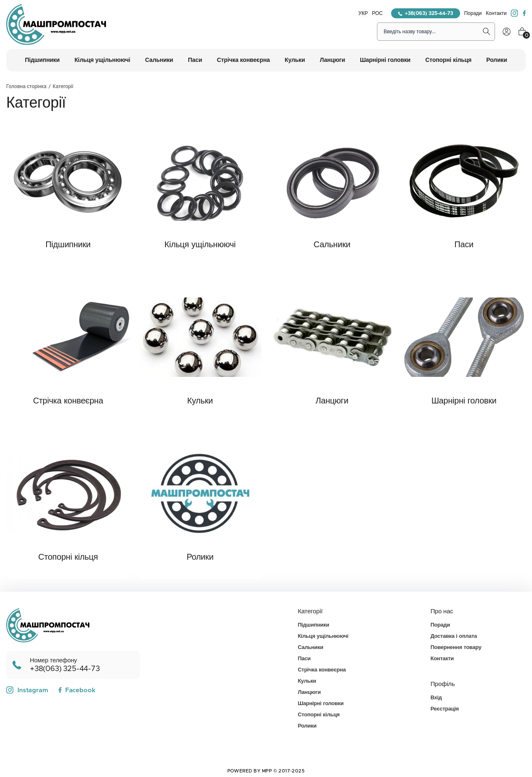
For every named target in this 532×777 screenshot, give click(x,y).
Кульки (200, 401)
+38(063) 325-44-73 (426, 13)
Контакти (496, 13)
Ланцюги (332, 401)
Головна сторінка (26, 86)
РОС (377, 13)
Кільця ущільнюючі (200, 245)
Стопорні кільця (68, 557)
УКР (363, 13)
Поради (473, 13)
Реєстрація (445, 709)
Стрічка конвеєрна (68, 401)
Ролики (200, 557)
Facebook (77, 690)
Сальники (332, 245)
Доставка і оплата (454, 636)
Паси (464, 245)
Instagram (27, 690)
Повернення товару (456, 648)
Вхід (436, 698)
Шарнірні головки (464, 401)
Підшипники (68, 245)
